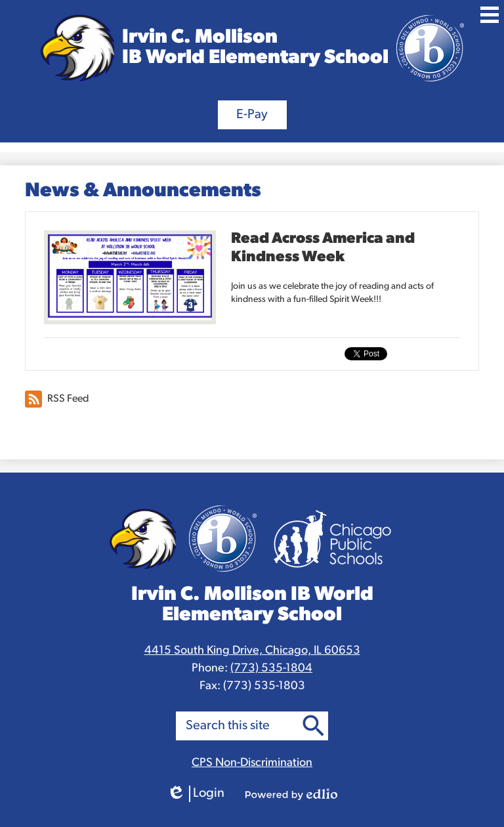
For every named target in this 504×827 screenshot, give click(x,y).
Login (196, 794)
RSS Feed (57, 399)
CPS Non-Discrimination (252, 763)
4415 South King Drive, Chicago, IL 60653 (252, 651)
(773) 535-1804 (271, 668)
